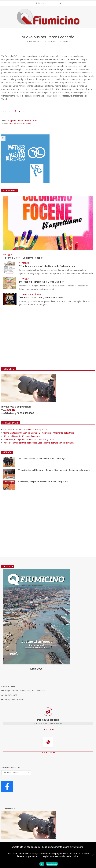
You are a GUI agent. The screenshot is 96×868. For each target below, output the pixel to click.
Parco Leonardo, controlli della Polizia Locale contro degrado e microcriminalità (39, 443)
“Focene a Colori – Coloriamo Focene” (23, 258)
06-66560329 (11, 695)
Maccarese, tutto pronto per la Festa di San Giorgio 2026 (29, 439)
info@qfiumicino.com (15, 700)
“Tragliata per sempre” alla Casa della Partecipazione (47, 266)
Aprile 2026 (36, 669)
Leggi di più (52, 864)
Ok (42, 864)
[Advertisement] (48, 338)
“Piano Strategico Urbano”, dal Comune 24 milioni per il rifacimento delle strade (39, 433)
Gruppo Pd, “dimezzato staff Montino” (24, 120)
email (10, 410)
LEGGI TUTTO (48, 729)
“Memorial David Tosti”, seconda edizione (41, 297)
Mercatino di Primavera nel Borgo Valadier (42, 282)
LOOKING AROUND (48, 753)
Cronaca (66, 41)
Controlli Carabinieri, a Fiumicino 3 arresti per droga (26, 430)
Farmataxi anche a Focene (19, 124)
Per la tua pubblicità (48, 720)
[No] (93, 855)
